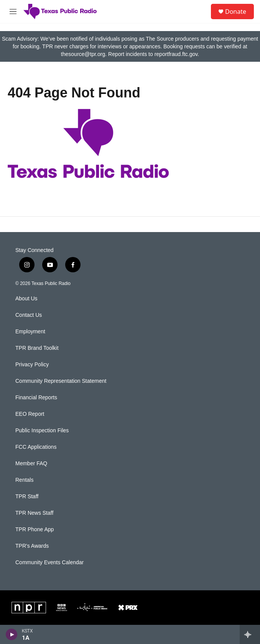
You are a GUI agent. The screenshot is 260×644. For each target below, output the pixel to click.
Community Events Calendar (49, 562)
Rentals (24, 480)
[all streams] (250, 634)
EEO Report (30, 414)
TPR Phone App (35, 530)
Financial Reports (36, 398)
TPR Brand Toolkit (37, 348)
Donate (236, 12)
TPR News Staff (34, 513)
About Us (26, 299)
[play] (12, 634)
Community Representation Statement (61, 381)
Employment (30, 332)
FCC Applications (36, 447)
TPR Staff (27, 497)
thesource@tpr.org (83, 54)
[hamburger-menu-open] (13, 12)
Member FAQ (31, 464)
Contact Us (29, 315)
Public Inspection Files (42, 431)
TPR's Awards (32, 546)
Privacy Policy (32, 365)
